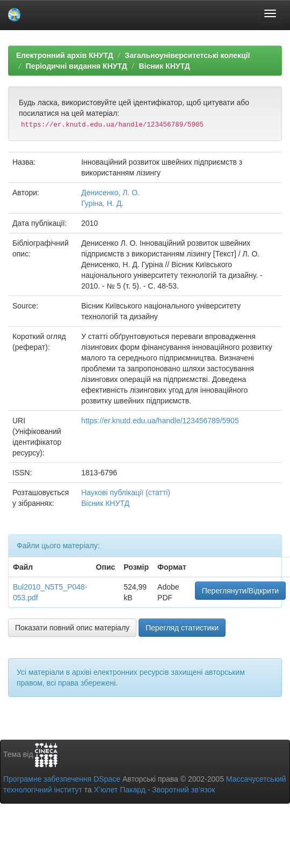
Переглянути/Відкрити (240, 591)
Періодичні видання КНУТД (77, 66)
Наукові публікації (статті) (126, 492)
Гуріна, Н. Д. (102, 203)
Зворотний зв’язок (183, 790)
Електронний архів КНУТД (65, 55)
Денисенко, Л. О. (110, 193)
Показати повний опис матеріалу (72, 628)
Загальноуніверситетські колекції (187, 55)
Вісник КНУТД (164, 66)
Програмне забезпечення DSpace (62, 779)
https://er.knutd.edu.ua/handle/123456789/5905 (160, 421)
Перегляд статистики (182, 628)
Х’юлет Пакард (120, 790)
